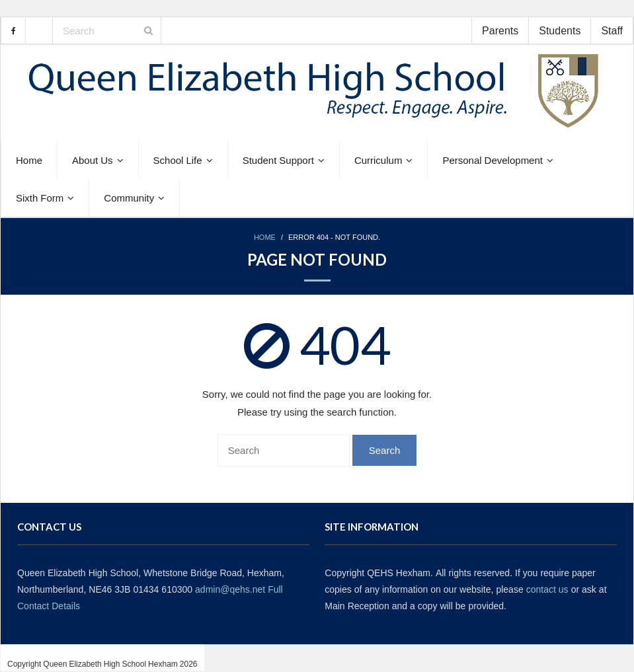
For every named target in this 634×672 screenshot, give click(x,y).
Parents (500, 30)
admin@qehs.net (230, 589)
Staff (612, 30)
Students (560, 30)
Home (265, 238)
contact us (547, 589)
